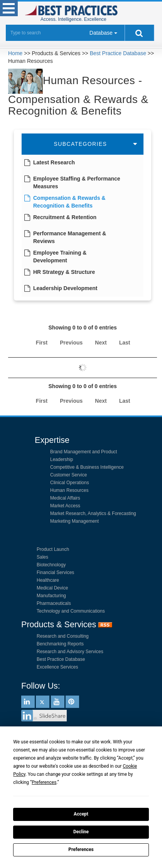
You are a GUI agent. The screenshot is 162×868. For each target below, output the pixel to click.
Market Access (65, 506)
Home (15, 53)
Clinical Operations (70, 483)
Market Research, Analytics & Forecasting (93, 513)
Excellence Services (57, 667)
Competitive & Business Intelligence (87, 467)
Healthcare (48, 580)
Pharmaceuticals (54, 603)
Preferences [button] (44, 782)
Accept (81, 814)
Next (101, 343)
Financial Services (55, 572)
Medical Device (52, 588)
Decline (81, 832)
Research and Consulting (63, 636)
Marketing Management (74, 521)
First (42, 343)
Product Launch (53, 549)
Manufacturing (51, 596)
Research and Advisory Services (70, 652)
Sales (42, 557)
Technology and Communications (71, 611)
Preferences (81, 849)
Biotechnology (51, 565)
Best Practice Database (118, 53)
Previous (71, 343)
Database (101, 33)
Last (125, 343)
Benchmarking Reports (60, 644)
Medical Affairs (65, 498)
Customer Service (68, 475)
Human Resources (69, 490)
